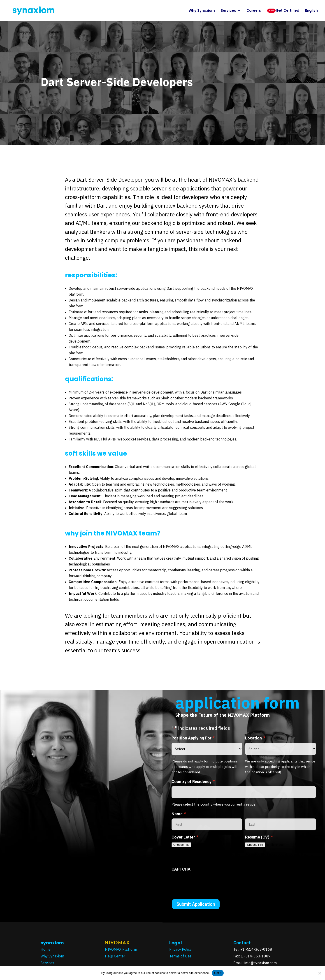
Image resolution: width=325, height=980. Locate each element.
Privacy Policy (181, 949)
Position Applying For (193, 738)
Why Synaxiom (202, 11)
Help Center (115, 956)
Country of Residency (193, 781)
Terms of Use (181, 956)
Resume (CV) (259, 837)
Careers (254, 11)
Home (46, 949)
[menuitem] (311, 15)
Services (228, 11)
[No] (319, 973)
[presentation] (206, 883)
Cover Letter (185, 837)
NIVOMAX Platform (121, 949)
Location (255, 738)
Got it (218, 973)
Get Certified (288, 11)
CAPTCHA (181, 869)
